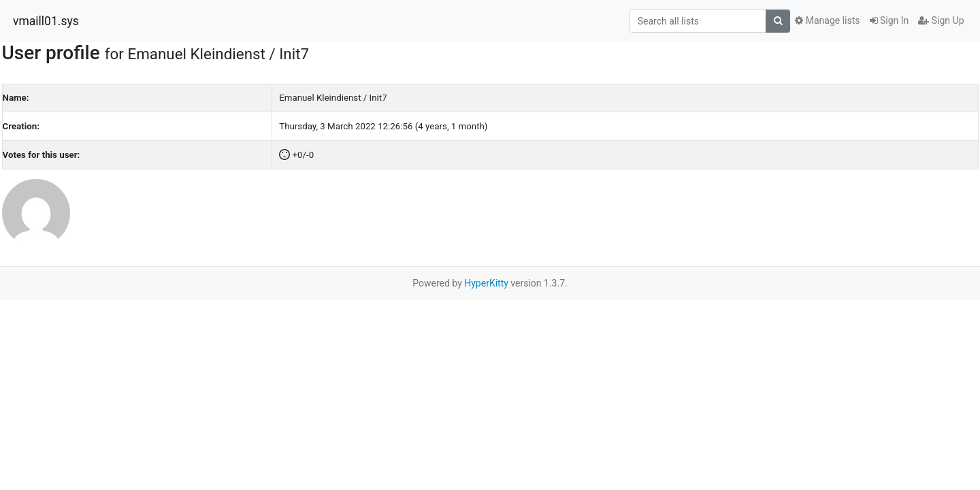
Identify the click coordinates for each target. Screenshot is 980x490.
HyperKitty (486, 283)
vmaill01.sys (46, 21)
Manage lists (827, 20)
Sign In (889, 20)
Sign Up (941, 20)
